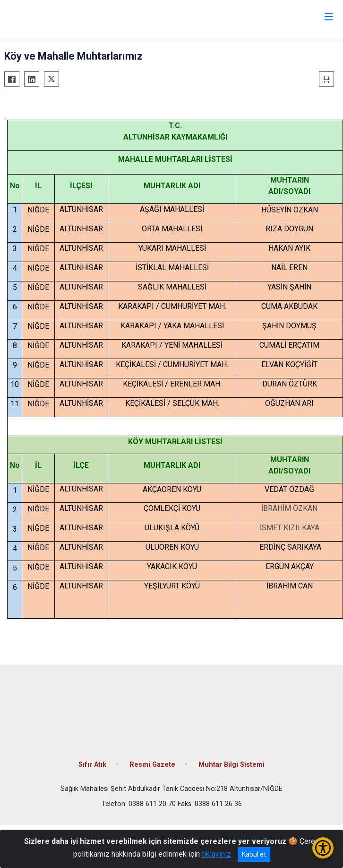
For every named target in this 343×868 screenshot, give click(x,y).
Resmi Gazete (152, 765)
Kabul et (254, 854)
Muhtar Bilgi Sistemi (232, 765)
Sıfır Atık (92, 765)
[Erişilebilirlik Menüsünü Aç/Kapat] (323, 848)
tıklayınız (216, 854)
